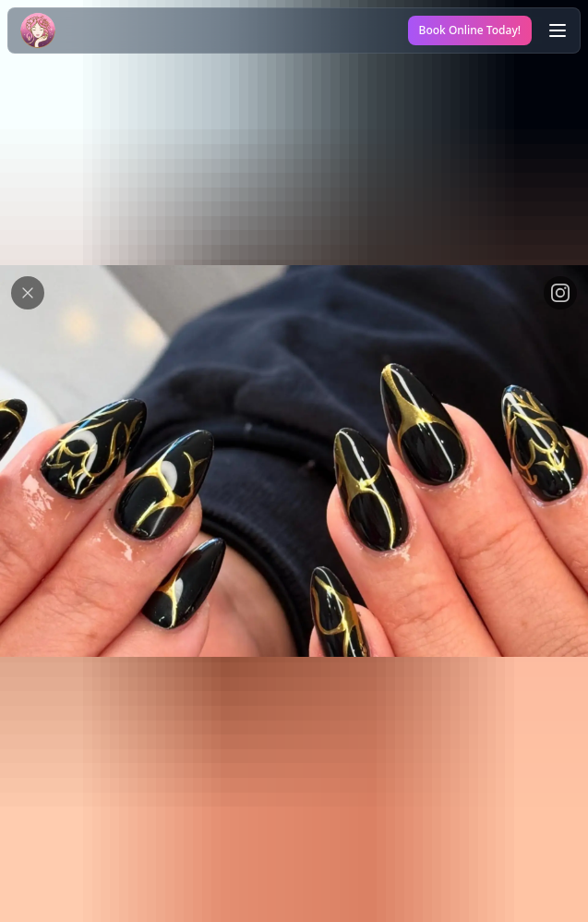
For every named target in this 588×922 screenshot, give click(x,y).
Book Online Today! (470, 30)
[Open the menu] (558, 30)
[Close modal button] (28, 293)
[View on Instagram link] (560, 293)
